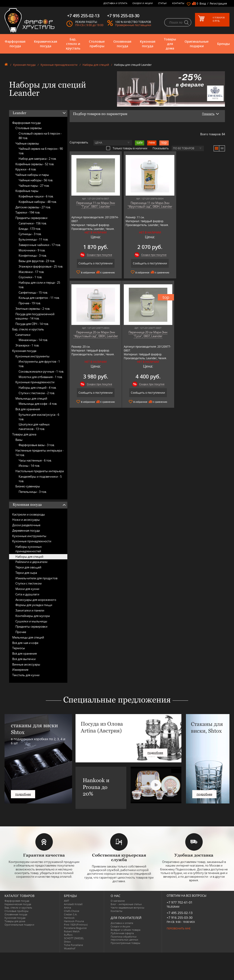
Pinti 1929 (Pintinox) (76, 925)
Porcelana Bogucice (75, 928)
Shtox (67, 942)
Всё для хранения (28, 409)
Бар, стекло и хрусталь (73, 44)
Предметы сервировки (31, 218)
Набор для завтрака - (38, 159)
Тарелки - (28, 212)
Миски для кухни (27, 589)
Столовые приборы (97, 44)
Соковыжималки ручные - (41, 371)
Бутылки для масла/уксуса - (39, 417)
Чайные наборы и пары (32, 175)
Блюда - (30, 229)
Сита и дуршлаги (27, 594)
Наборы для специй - (38, 388)
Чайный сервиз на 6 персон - (41, 151)
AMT (67, 901)
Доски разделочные (26, 525)
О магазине (118, 901)
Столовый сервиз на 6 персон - (40, 136)
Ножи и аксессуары (26, 520)
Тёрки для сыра (26, 573)
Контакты (178, 3)
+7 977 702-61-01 (180, 902)
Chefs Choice (72, 911)
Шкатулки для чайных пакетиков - (34, 427)
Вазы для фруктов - (37, 261)
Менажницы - (33, 340)
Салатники (23, 335)
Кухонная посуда (148, 44)
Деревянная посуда (26, 531)
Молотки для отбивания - (41, 377)
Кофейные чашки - (36, 196)
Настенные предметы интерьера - (39, 453)
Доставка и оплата (115, 3)
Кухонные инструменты (32, 356)
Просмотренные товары (125, 943)
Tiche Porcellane (73, 945)
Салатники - (33, 223)
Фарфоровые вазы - (37, 445)
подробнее (23, 794)
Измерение (20, 670)
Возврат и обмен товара (126, 930)
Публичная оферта (122, 933)
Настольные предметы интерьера (40, 471)
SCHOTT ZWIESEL (74, 938)
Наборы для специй (96, 65)
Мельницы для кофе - (38, 404)
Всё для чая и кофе (25, 643)
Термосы (19, 648)
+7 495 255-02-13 (180, 913)
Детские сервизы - (33, 207)
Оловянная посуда (122, 44)
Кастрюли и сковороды (29, 514)
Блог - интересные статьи (126, 904)
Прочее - (30, 303)
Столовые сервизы (29, 128)
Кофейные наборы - (38, 202)
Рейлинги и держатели (31, 562)
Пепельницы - (33, 492)
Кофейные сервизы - (35, 164)
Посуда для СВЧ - (32, 324)
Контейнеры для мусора (33, 616)
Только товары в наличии (127, 148)
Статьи (162, 3)
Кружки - (26, 169)
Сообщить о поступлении (94, 263)
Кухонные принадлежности (59, 65)
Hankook (69, 918)
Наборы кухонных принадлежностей (29, 549)
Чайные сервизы (27, 143)
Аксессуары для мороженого (36, 600)
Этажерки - (27, 345)
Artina (67, 908)
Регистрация (218, 4)
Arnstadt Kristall (73, 904)
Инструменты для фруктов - (39, 364)
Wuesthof (70, 948)
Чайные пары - (34, 186)
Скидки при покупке (98, 255)
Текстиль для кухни (26, 675)
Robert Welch (72, 931)
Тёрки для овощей (28, 567)
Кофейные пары (27, 191)
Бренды (223, 44)
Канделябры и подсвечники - (40, 479)
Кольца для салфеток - (39, 298)
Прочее (21, 632)
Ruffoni (68, 935)
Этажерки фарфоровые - (41, 266)
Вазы (19, 440)
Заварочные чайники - (40, 245)
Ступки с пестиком (29, 583)
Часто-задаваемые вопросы (127, 908)
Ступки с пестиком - (37, 393)
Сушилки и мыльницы (31, 621)
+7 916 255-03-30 (180, 917)
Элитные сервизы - (33, 309)
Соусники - (30, 277)
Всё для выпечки (24, 659)
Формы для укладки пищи (34, 605)
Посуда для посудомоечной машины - (35, 316)
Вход (203, 4)
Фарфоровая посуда (15, 44)
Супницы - (30, 234)
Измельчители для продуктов (36, 578)
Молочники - (32, 250)
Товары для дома (170, 44)
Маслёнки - (31, 272)
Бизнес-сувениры (28, 486)
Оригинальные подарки (197, 44)
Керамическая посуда (46, 44)
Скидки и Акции (143, 3)
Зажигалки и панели (30, 610)
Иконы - (29, 466)
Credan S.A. (71, 914)
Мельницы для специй (31, 398)
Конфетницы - (33, 255)
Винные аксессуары (26, 664)
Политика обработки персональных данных (124, 938)
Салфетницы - (33, 292)
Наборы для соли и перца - (39, 285)
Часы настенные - (35, 460)
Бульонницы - (33, 239)
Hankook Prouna (74, 921)
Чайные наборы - (36, 180)
